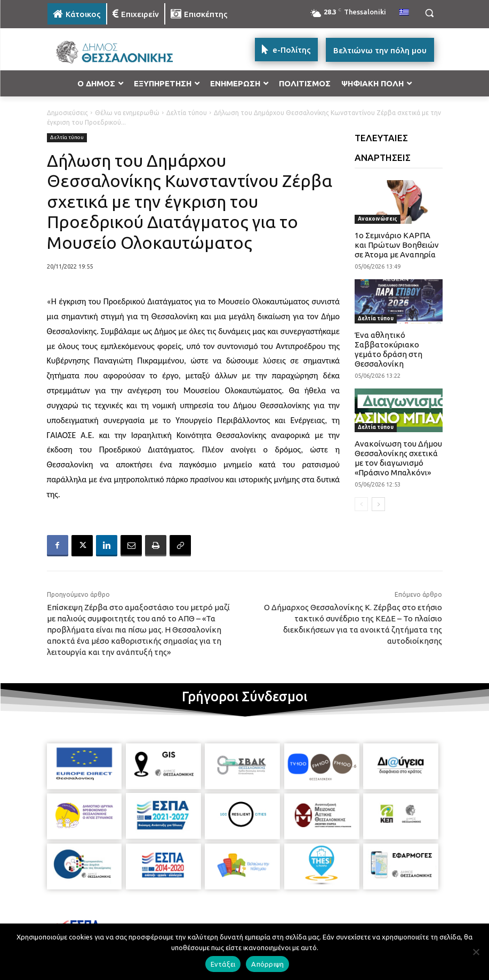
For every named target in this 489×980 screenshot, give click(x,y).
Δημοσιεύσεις (67, 113)
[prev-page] (361, 504)
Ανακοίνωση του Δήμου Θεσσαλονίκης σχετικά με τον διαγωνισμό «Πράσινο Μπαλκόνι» (398, 458)
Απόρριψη (267, 964)
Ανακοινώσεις (378, 219)
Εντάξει (223, 964)
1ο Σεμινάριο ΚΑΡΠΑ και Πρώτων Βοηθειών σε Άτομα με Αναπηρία (397, 245)
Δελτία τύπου (187, 113)
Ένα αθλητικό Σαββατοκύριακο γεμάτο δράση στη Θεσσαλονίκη (388, 349)
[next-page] (378, 504)
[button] (430, 13)
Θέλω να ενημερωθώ (127, 113)
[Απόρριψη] (476, 952)
